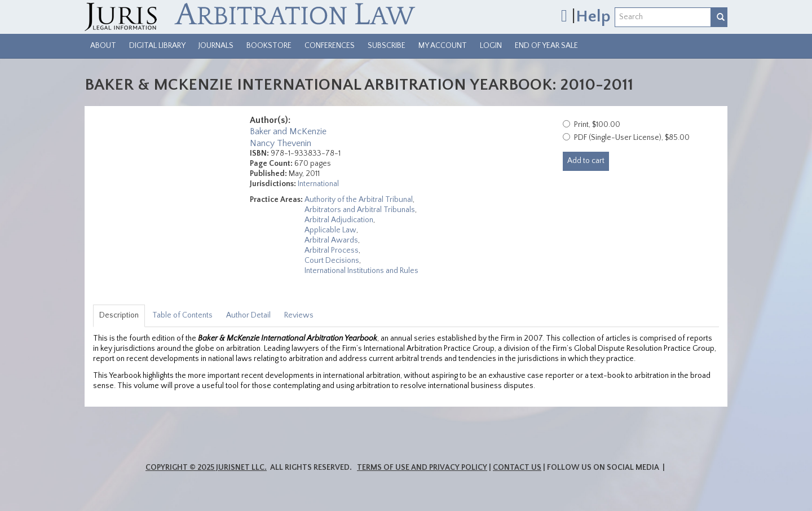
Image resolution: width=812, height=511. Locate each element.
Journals (216, 46)
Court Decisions (332, 261)
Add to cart (586, 161)
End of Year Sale (546, 46)
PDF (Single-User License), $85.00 (632, 138)
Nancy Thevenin (281, 143)
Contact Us (517, 468)
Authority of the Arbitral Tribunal (359, 200)
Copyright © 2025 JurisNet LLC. (206, 468)
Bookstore (269, 46)
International (318, 184)
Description (119, 315)
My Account (443, 46)
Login (491, 46)
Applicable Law (330, 230)
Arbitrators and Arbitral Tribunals (360, 210)
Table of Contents (182, 315)
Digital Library (157, 46)
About (103, 46)
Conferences (330, 46)
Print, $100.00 (597, 125)
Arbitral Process (332, 250)
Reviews (299, 315)
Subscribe (387, 46)
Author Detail (248, 315)
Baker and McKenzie (288, 131)
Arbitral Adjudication (339, 220)
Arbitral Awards (331, 240)
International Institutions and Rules (361, 271)
